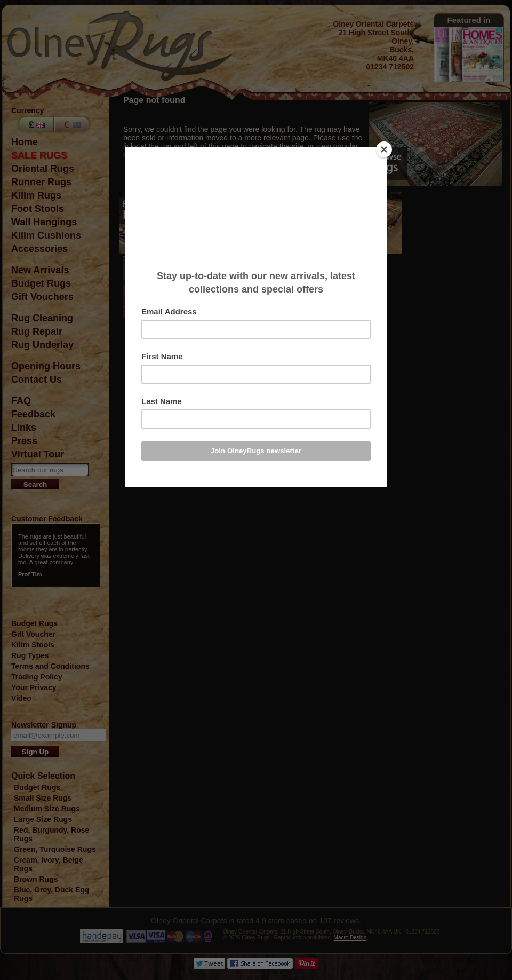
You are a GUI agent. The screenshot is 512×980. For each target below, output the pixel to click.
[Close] (384, 149)
